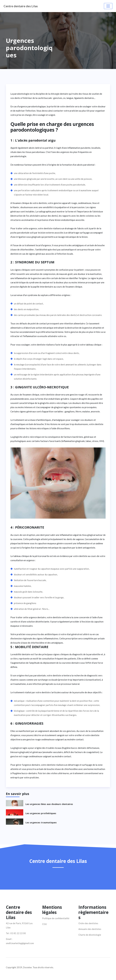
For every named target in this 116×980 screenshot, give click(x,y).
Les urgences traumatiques (41, 822)
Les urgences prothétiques (41, 813)
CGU (44, 924)
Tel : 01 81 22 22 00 (16, 933)
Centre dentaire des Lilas (21, 6)
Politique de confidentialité (56, 918)
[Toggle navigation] (108, 6)
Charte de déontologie (90, 935)
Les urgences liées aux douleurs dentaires (49, 804)
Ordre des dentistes (88, 923)
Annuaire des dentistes (90, 929)
